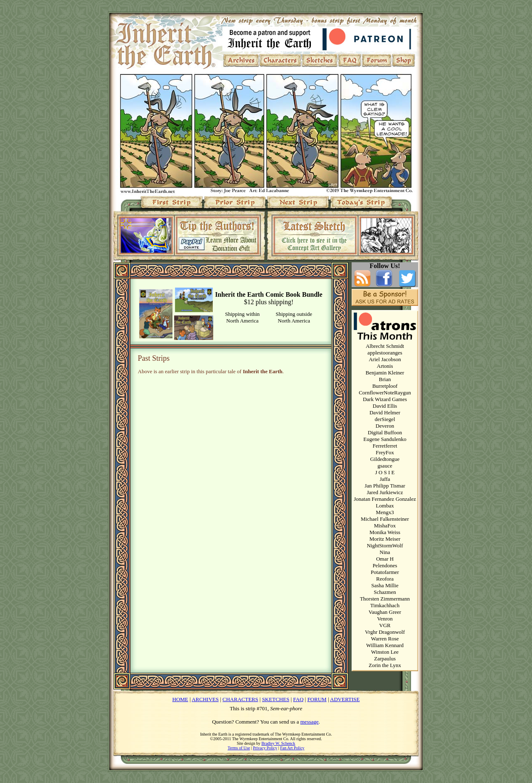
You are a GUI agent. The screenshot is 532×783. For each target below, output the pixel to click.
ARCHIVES (205, 699)
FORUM (317, 699)
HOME (180, 699)
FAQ (298, 699)
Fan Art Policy (292, 748)
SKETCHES (276, 699)
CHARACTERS (240, 699)
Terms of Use (239, 748)
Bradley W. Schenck (278, 743)
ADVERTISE (345, 699)
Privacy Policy (265, 748)
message (310, 722)
